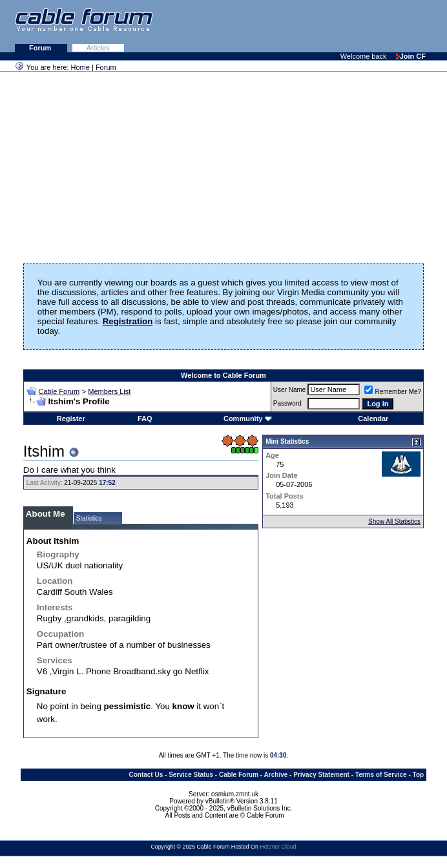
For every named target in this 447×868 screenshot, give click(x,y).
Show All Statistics (394, 522)
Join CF (411, 56)
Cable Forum (59, 391)
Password (287, 403)
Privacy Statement (321, 775)
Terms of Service (381, 775)
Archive (276, 775)
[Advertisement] (289, 26)
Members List (109, 391)
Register (71, 418)
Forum (41, 48)
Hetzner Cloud (278, 847)
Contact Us (146, 775)
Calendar (373, 418)
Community (248, 418)
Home (80, 67)
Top (419, 775)
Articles (98, 48)
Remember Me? (393, 392)
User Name (290, 390)
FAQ (145, 418)
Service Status (191, 775)
